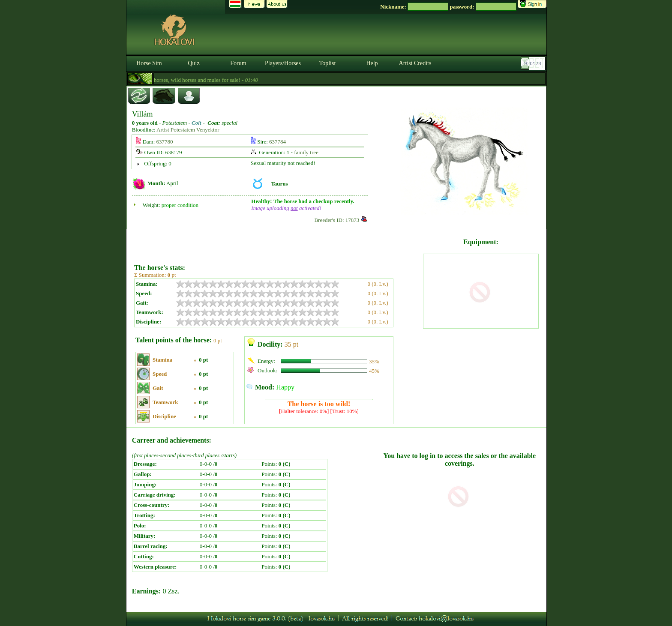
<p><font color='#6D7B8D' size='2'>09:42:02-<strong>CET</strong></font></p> (534, 63)
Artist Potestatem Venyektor (188, 130)
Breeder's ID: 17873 (337, 220)
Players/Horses (283, 63)
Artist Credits (415, 63)
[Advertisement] (278, 243)
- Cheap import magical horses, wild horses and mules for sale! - (186, 80)
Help (372, 63)
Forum (238, 63)
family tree (306, 152)
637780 (165, 142)
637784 (277, 142)
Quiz (193, 63)
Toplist (328, 63)
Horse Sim (149, 63)
